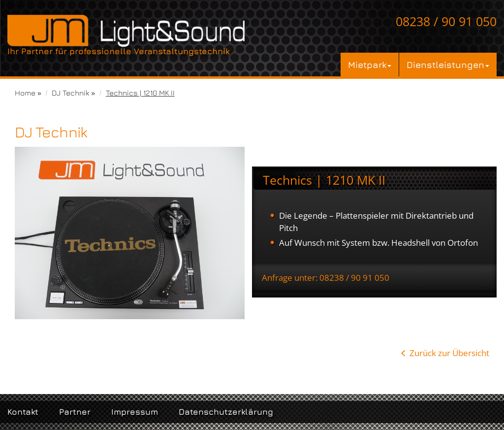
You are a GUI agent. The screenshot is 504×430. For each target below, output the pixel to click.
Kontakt (23, 412)
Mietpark (370, 65)
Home (25, 93)
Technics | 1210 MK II (140, 93)
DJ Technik (70, 93)
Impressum (135, 412)
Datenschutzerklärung (226, 412)
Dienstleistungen (448, 65)
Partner (75, 412)
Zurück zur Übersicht (449, 353)
